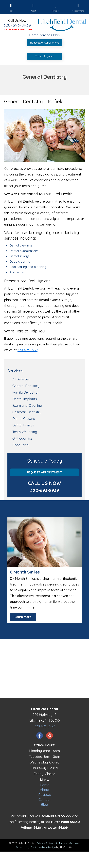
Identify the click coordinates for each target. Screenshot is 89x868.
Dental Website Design (43, 847)
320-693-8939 (17, 25)
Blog (44, 804)
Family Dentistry (25, 392)
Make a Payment (45, 56)
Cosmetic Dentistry (27, 412)
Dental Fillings (23, 425)
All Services (21, 379)
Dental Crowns (24, 419)
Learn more (23, 617)
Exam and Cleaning (27, 405)
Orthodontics (22, 438)
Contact (44, 800)
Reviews (45, 795)
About (45, 790)
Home (45, 785)
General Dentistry (26, 386)
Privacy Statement (47, 843)
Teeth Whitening (25, 432)
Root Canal (21, 445)
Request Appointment (44, 472)
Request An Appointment (44, 43)
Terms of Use (66, 843)
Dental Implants (25, 399)
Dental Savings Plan (44, 35)
